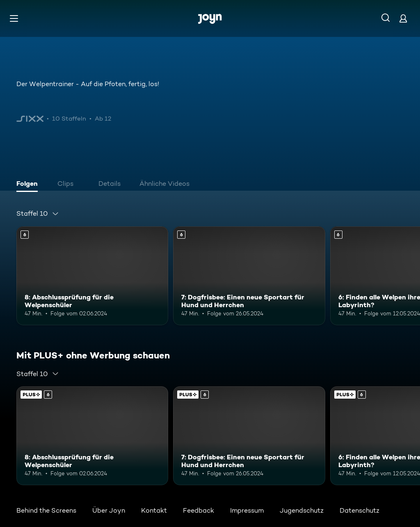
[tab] (29, 185)
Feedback (199, 510)
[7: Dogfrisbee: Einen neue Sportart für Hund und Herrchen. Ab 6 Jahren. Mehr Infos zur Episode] (249, 276)
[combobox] (38, 214)
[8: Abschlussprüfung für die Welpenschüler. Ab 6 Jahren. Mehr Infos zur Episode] (92, 276)
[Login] (403, 18)
